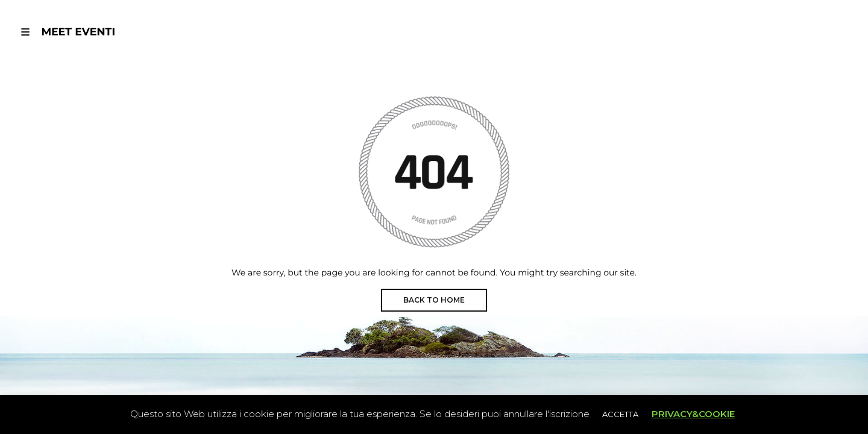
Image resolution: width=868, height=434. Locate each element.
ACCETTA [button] (620, 414)
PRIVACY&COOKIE (693, 414)
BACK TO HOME (434, 300)
